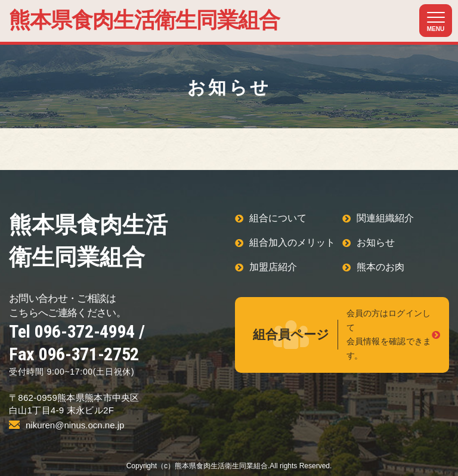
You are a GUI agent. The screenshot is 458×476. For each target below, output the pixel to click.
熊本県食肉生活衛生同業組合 (144, 20)
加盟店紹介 (273, 267)
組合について (278, 218)
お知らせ (376, 242)
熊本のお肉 (380, 267)
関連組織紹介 (385, 218)
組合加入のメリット (292, 242)
